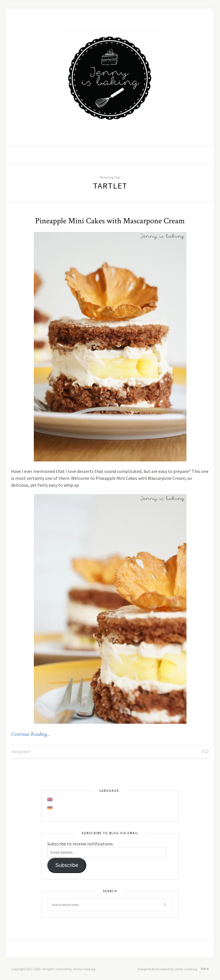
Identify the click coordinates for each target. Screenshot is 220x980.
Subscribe (67, 865)
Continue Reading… (31, 734)
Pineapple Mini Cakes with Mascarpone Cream (110, 221)
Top (205, 969)
